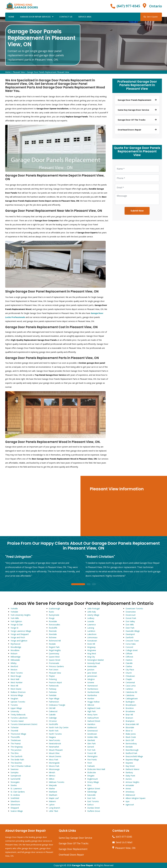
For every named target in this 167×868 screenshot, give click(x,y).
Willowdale (15, 660)
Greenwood (92, 731)
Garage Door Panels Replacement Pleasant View (48, 72)
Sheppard (15, 808)
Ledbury (91, 618)
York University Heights (21, 615)
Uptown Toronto (18, 702)
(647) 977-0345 (128, 6)
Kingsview (92, 650)
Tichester (15, 727)
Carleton (129, 689)
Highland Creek (94, 708)
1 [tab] (78, 584)
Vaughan (14, 699)
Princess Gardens (56, 666)
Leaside (91, 621)
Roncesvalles (55, 625)
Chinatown (130, 676)
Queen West (54, 657)
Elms (89, 785)
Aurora (129, 779)
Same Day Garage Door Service (75, 838)
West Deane (16, 689)
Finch (90, 763)
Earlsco (90, 805)
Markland (53, 792)
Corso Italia (131, 644)
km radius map (40, 506)
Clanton (129, 660)
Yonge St (14, 628)
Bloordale (130, 727)
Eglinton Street (94, 789)
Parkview (53, 692)
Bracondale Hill (132, 724)
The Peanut (16, 744)
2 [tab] (89, 584)
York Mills (15, 618)
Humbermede (93, 692)
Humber (91, 699)
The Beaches (16, 763)
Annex (128, 789)
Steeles (14, 785)
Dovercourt (131, 615)
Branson (129, 718)
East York (91, 798)
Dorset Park (131, 618)
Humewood (92, 686)
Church (129, 673)
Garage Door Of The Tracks (74, 843)
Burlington (130, 702)
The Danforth (16, 756)
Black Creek (131, 737)
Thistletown (16, 740)
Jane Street (92, 673)
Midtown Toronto (57, 782)
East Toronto (93, 801)
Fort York (91, 750)
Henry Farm (92, 715)
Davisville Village (133, 631)
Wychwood (15, 644)
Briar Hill (129, 715)
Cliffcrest (129, 657)
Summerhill (15, 779)
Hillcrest (91, 705)
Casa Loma (131, 686)
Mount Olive (54, 753)
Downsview (131, 612)
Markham (53, 795)
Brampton (130, 721)
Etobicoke (92, 772)
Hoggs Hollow (93, 702)
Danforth (130, 637)
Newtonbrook (55, 744)
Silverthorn (15, 801)
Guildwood (92, 727)
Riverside (53, 631)
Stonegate (15, 782)
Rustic (51, 612)
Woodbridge (16, 647)
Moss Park (54, 760)
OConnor (53, 721)
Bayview (129, 763)
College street (132, 650)
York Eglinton (16, 621)
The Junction (16, 750)
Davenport (130, 634)
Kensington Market (96, 660)
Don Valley (130, 621)
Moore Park (54, 766)
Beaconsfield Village (134, 756)
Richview (53, 637)
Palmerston (54, 702)
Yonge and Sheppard (20, 634)
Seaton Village (17, 811)
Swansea (14, 769)
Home (11, 17)
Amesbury (130, 792)
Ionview (91, 682)
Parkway (53, 689)
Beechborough (132, 750)
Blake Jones (131, 734)
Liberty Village (93, 615)
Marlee (52, 789)
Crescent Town (132, 641)
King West (92, 654)
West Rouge (16, 676)
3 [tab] (94, 584)
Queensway (54, 654)
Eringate (91, 776)
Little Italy (92, 612)
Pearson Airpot (55, 682)
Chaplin (129, 679)
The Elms (15, 753)
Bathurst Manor (133, 769)
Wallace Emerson (18, 692)
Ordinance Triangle (57, 705)
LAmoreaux (92, 637)
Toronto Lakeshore (19, 718)
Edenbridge (92, 792)
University (15, 711)
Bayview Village (132, 760)
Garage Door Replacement (73, 849)
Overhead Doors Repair (71, 855)
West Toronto (17, 673)
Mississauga (54, 769)
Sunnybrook (16, 776)
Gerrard (91, 747)
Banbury (129, 772)
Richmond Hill (55, 641)
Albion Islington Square (136, 798)
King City (91, 657)
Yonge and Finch (18, 637)
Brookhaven (131, 705)
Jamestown (92, 676)
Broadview (130, 711)
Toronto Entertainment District (24, 724)
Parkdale (53, 695)
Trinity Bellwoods (18, 715)
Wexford (14, 666)
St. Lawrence (16, 789)
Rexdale (52, 644)
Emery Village (93, 782)
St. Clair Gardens (18, 792)
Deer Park (130, 628)
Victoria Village (17, 695)
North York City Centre (59, 727)
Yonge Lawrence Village (21, 631)
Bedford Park (131, 753)
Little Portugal (93, 609)
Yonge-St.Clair (17, 625)
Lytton (52, 805)
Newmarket (54, 747)
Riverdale (53, 634)
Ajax (127, 801)
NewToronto (55, 740)
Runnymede (54, 615)
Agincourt (130, 805)
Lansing (91, 628)
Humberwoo (93, 689)
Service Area (85, 17)
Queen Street (55, 660)
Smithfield (15, 798)
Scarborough (54, 609)
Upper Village (16, 708)
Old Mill (52, 708)
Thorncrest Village (18, 734)
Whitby (14, 663)
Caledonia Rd (131, 692)
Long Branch (54, 808)
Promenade (54, 663)
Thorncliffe (15, 737)
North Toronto (55, 734)
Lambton (91, 631)
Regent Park (54, 647)
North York (54, 731)
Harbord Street (94, 721)
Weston (14, 670)
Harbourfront (93, 718)
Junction (91, 670)
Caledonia (130, 695)
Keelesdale (92, 666)
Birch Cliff (130, 740)
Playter (52, 676)
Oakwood (53, 711)
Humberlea (92, 695)
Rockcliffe (53, 628)
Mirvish (52, 772)
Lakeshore (92, 634)
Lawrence (92, 625)
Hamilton (91, 724)
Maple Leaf (54, 798)
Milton (52, 779)
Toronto (14, 705)
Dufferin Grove (94, 811)
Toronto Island (17, 721)
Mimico (52, 776)
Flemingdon (92, 756)
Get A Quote (151, 17)
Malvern (52, 801)
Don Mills (130, 625)
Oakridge (53, 718)
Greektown (92, 734)
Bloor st (129, 731)
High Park (91, 711)
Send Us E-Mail (124, 842)
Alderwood (130, 795)
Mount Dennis (55, 756)
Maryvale (53, 785)
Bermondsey (131, 744)
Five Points (92, 760)
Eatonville (91, 795)
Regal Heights (55, 650)
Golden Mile (92, 737)
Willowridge (16, 657)
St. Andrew (15, 795)
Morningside (54, 763)
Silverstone (15, 805)
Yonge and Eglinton (19, 641)
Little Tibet (54, 811)
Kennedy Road (94, 663)
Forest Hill (92, 753)
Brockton (130, 708)
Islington (91, 679)
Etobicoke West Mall (96, 769)
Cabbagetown (132, 699)
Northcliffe (53, 724)
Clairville (129, 663)
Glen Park (91, 744)
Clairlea (129, 666)
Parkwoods (54, 686)
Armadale (130, 785)
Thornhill (14, 731)
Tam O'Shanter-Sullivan (21, 766)
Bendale (129, 747)
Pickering (53, 679)
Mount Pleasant (56, 750)
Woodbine (15, 650)
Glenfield (91, 740)
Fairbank (91, 766)
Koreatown (92, 641)
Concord (129, 647)
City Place (130, 670)
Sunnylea (14, 772)
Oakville (52, 715)
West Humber (17, 682)
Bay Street (130, 766)
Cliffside (129, 654)
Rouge (52, 618)
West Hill (14, 686)
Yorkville (14, 609)
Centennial (130, 682)
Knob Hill (91, 644)
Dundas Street (94, 808)
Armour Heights (132, 782)
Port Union (54, 670)
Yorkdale (14, 612)
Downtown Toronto (134, 609)
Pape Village (54, 699)
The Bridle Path (17, 760)
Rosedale (53, 621)
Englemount (93, 779)
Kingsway (91, 647)
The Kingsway (17, 747)
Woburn (14, 654)
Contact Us (66, 17)
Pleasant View (19, 72)
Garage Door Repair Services (35, 17)
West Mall (15, 679)
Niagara (52, 737)
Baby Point (130, 776)
